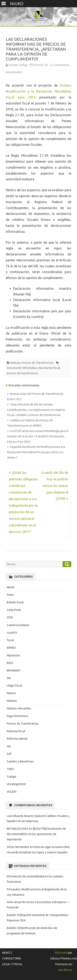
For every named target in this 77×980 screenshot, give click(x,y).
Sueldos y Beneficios (20, 761)
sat (9, 746)
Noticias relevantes (19, 708)
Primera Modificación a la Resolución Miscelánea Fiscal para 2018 (38, 91)
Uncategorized (16, 784)
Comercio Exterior (18, 625)
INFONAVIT (14, 671)
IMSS (10, 663)
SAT (9, 754)
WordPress (65, 970)
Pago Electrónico (18, 716)
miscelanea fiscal (49, 368)
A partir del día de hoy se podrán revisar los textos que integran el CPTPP (55, 486)
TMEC (11, 769)
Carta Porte (14, 610)
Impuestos (13, 655)
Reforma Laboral (17, 739)
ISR (9, 678)
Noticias (16, 363)
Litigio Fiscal (14, 686)
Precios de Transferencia (38, 363)
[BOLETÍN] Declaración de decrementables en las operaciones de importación (36, 834)
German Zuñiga (18, 65)
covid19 (12, 633)
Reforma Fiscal (16, 731)
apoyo (11, 587)
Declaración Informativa (22, 368)
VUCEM (12, 792)
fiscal (10, 640)
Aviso (10, 595)
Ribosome (61, 953)
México (11, 693)
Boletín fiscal (15, 602)
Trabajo (11, 777)
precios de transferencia (22, 373)
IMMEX (11, 648)
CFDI (10, 617)
